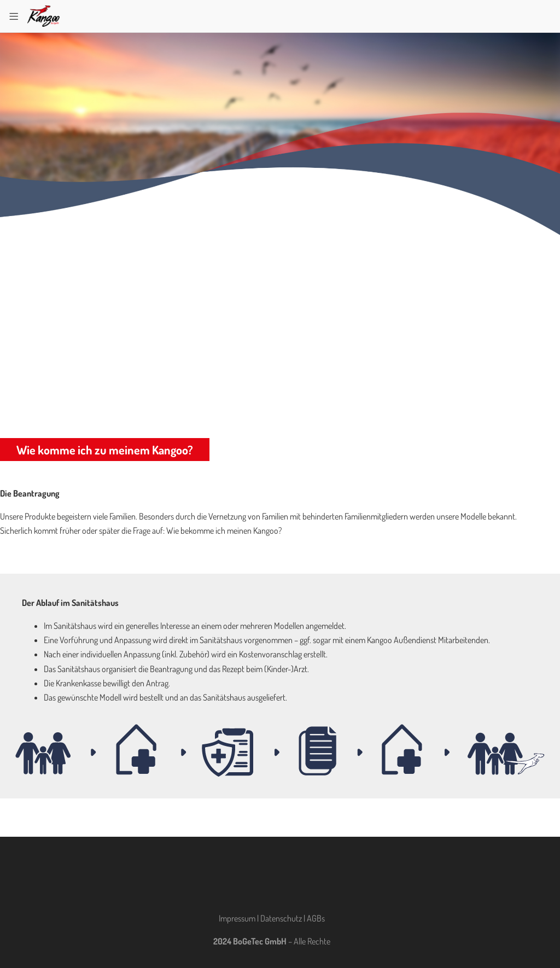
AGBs (316, 918)
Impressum (237, 918)
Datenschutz (281, 918)
